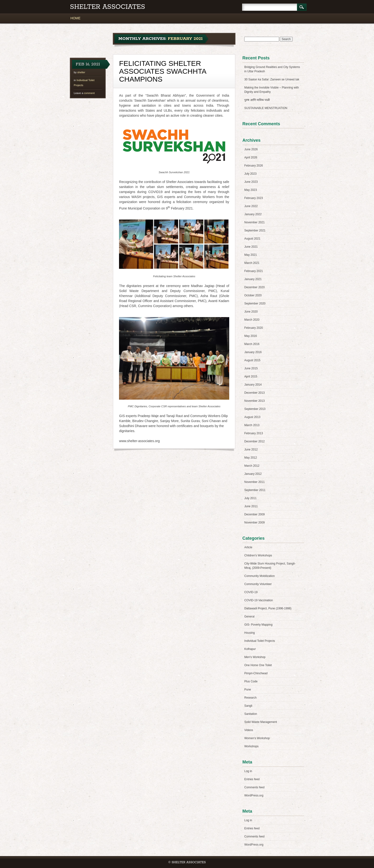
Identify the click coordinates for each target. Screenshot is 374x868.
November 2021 (254, 222)
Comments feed (254, 787)
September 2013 (255, 409)
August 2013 (252, 417)
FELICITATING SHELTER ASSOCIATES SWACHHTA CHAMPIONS (163, 71)
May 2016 (251, 336)
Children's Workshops (258, 555)
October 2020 (253, 295)
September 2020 (255, 303)
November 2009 (254, 523)
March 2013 (252, 425)
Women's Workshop (257, 738)
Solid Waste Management (261, 722)
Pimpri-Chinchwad (256, 673)
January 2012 (253, 474)
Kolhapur (250, 649)
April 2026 (251, 157)
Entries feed (252, 779)
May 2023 (251, 190)
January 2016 (253, 352)
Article (248, 547)
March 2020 (252, 320)
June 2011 (251, 506)
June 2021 (251, 247)
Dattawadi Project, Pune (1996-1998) (268, 608)
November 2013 (254, 401)
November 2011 (254, 482)
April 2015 (251, 376)
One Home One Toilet (258, 665)
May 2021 (251, 255)
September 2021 (255, 230)
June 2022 (251, 206)
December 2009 (254, 514)
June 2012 (251, 450)
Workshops (251, 746)
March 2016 (252, 344)
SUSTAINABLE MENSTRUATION (266, 108)
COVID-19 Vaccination (259, 600)
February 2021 (254, 271)
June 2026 (251, 149)
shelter (81, 72)
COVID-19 (251, 592)
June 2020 (251, 312)
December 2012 (254, 441)
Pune (248, 690)
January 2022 (253, 214)
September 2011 (255, 490)
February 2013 (254, 433)
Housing (249, 633)
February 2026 (254, 166)
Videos (249, 730)
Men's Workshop (255, 657)
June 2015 (251, 368)
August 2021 (252, 239)
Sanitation (251, 714)
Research (250, 698)
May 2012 (251, 458)
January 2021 (253, 279)
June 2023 (251, 182)
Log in (248, 771)
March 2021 (252, 263)
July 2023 (250, 174)
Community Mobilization (259, 576)
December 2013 (254, 393)
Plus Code (251, 681)
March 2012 (252, 466)
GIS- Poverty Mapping (258, 625)
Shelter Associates (107, 7)
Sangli (248, 706)
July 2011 (250, 498)
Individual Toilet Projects (260, 641)
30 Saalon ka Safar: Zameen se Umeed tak (272, 79)
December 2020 (254, 287)
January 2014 (253, 385)
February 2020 (254, 328)
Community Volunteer (258, 584)
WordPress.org (254, 795)
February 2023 (254, 198)
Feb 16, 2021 (88, 64)
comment (84, 93)
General (249, 617)
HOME (75, 18)
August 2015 (252, 360)
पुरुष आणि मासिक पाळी (257, 100)
